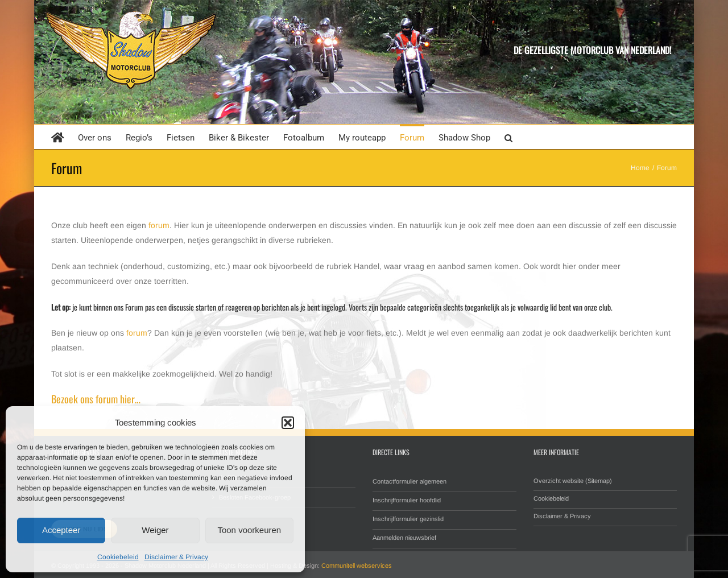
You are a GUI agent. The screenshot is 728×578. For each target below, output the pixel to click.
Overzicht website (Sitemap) (573, 481)
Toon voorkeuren (249, 530)
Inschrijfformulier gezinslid (408, 519)
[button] (288, 423)
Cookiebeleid (118, 557)
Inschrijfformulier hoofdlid (407, 500)
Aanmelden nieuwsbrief (404, 538)
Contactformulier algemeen (409, 481)
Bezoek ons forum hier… (96, 399)
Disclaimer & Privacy (176, 557)
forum (159, 225)
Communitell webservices (357, 565)
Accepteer (61, 530)
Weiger (155, 530)
